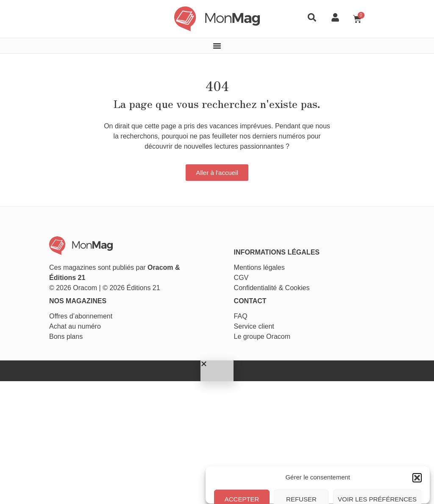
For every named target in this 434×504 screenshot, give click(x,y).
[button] (417, 398)
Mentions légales (262, 229)
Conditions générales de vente (341, 489)
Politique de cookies (280, 489)
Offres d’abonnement (53, 280)
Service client (257, 290)
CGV (244, 240)
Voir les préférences (377, 469)
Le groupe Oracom (265, 300)
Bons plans (38, 300)
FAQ (243, 280)
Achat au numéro (47, 290)
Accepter (243, 469)
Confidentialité (258, 250)
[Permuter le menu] (217, 42)
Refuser (302, 469)
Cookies (300, 250)
